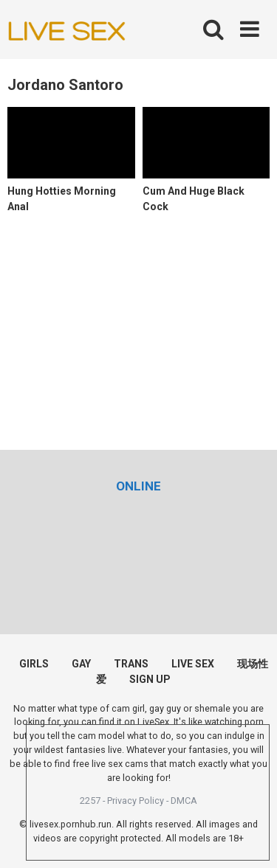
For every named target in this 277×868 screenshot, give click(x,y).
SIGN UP (150, 679)
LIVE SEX (193, 664)
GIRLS (34, 664)
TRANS (131, 664)
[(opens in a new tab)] (138, 486)
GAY (81, 664)
